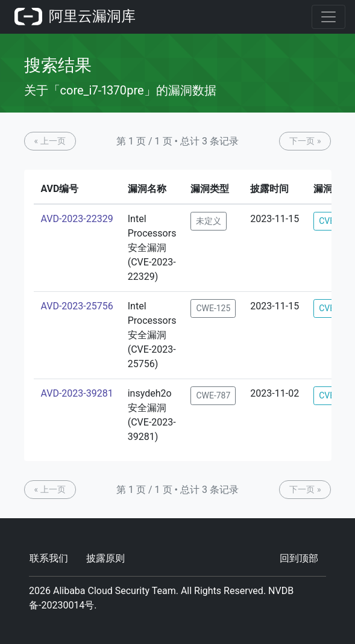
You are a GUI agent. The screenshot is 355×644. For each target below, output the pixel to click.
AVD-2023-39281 (77, 393)
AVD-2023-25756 (77, 306)
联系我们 (49, 558)
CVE (327, 221)
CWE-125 (213, 308)
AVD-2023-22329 (77, 219)
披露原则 (105, 558)
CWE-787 (213, 395)
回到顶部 (299, 558)
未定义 (209, 221)
